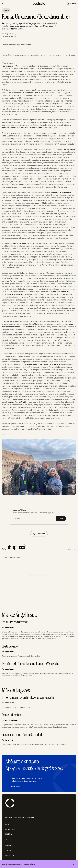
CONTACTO (10, 846)
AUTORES (9, 851)
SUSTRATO (10, 856)
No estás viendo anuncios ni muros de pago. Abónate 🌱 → (20, 864)
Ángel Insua (9, 34)
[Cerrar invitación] (74, 864)
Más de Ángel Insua (19, 615)
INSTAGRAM (10, 829)
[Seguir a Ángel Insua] (16, 34)
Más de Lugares (16, 690)
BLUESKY (9, 834)
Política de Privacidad (26, 818)
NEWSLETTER (10, 824)
